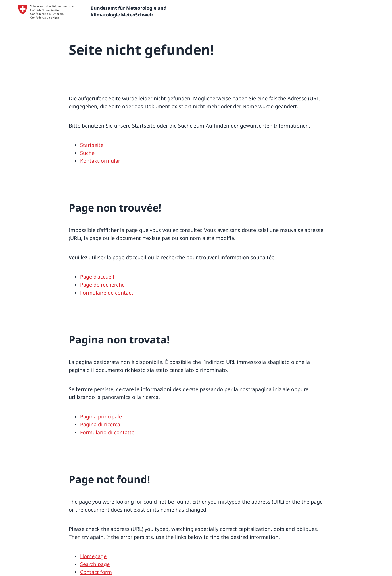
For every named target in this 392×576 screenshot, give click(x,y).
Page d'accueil (97, 277)
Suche (87, 153)
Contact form (96, 572)
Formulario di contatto (107, 432)
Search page (95, 564)
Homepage (93, 556)
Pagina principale (101, 416)
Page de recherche (102, 285)
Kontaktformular (100, 161)
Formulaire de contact (107, 293)
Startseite (92, 145)
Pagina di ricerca (100, 424)
